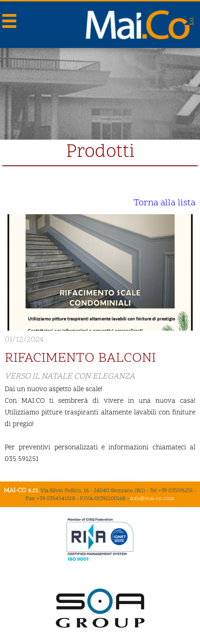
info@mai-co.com (152, 499)
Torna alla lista (164, 203)
